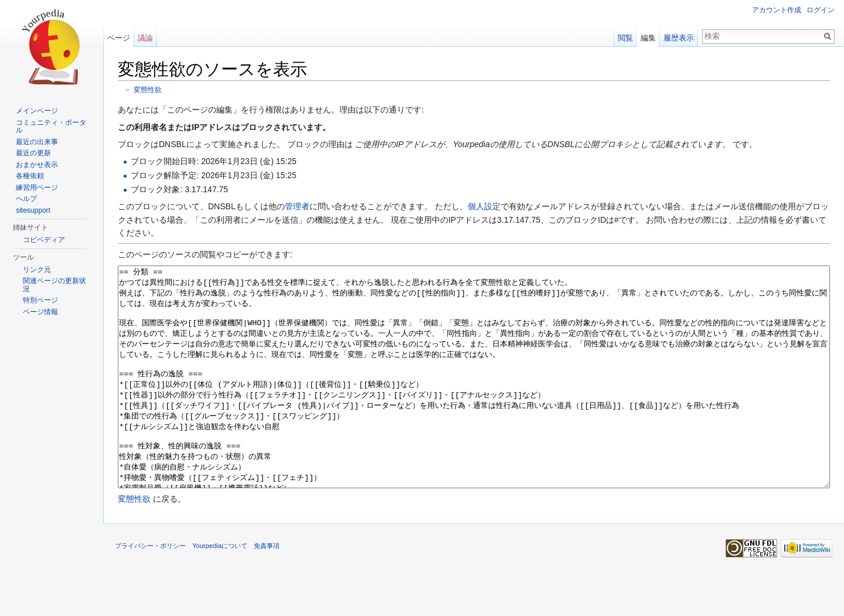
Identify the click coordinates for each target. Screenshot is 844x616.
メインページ (37, 111)
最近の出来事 (37, 142)
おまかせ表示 (37, 165)
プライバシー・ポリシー (150, 590)
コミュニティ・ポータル (51, 127)
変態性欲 (148, 89)
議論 (145, 38)
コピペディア (44, 240)
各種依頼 (30, 176)
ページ (119, 38)
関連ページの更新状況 (55, 285)
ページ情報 (40, 312)
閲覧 (625, 38)
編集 (648, 38)
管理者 (297, 206)
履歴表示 (679, 38)
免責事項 (267, 590)
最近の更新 (33, 153)
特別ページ (40, 300)
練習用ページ (37, 188)
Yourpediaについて (220, 590)
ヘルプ (26, 199)
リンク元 (37, 270)
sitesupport (33, 210)
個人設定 (484, 206)
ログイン (821, 10)
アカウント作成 (777, 10)
